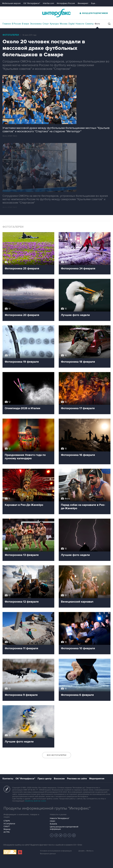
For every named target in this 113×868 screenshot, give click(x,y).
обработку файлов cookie (35, 801)
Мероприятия (97, 779)
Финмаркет (83, 3)
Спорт (46, 24)
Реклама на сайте (77, 779)
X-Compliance (9, 824)
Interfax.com (48, 3)
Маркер (7, 829)
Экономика (36, 24)
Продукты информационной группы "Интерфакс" (47, 808)
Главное (7, 24)
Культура (54, 24)
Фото (97, 24)
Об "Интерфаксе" (32, 3)
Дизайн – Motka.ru (86, 851)
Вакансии (59, 779)
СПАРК (7, 821)
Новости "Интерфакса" (60, 818)
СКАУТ (7, 826)
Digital (72, 24)
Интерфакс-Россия (66, 3)
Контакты (8, 779)
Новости (80, 24)
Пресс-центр (45, 779)
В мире (25, 24)
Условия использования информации (56, 851)
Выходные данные (48, 854)
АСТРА (7, 832)
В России (16, 24)
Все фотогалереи (57, 755)
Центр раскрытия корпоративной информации (64, 828)
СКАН (52, 821)
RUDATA (53, 824)
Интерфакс (56, 13)
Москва (64, 24)
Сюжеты (89, 24)
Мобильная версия (11, 3)
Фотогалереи (11, 35)
